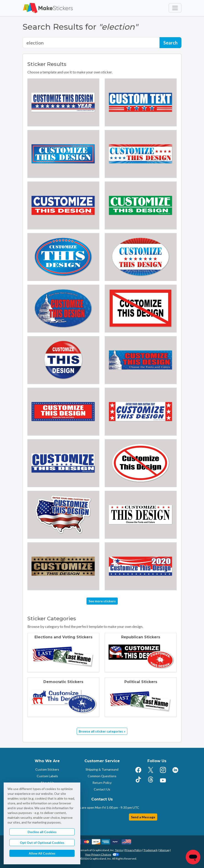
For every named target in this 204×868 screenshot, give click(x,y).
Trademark (150, 850)
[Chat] (193, 857)
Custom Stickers (47, 769)
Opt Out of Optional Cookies (42, 843)
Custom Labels (47, 776)
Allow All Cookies (42, 853)
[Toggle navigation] (175, 8)
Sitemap (164, 850)
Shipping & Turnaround (102, 769)
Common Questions (102, 776)
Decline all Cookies (42, 832)
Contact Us (102, 789)
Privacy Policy (133, 850)
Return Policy (102, 783)
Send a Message (143, 817)
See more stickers (102, 601)
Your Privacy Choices (102, 854)
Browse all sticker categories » (102, 731)
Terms (119, 850)
